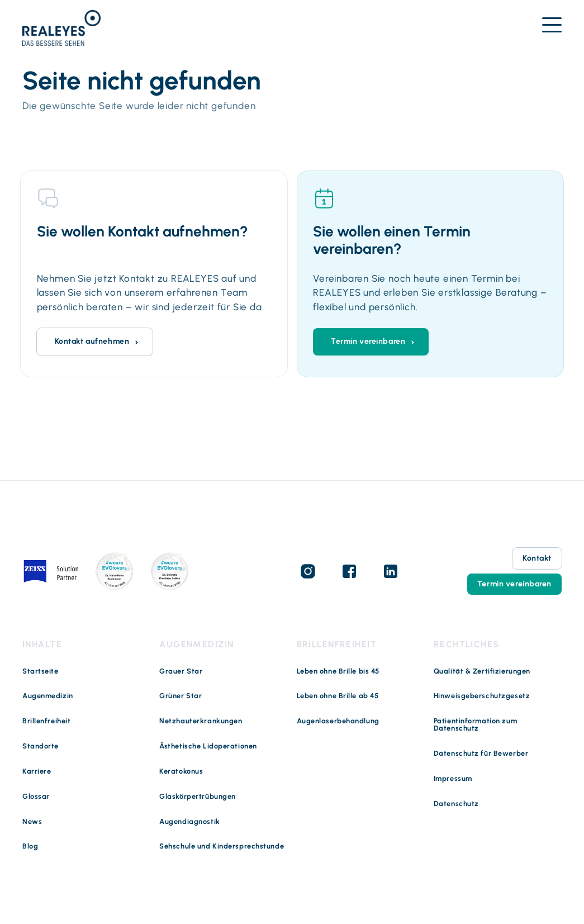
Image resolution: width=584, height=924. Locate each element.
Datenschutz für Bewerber (481, 754)
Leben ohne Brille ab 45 (338, 696)
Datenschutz (456, 804)
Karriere (37, 772)
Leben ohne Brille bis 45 (338, 672)
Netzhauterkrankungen (201, 721)
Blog (30, 847)
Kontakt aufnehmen (92, 341)
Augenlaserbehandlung (338, 721)
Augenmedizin (48, 696)
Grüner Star (181, 696)
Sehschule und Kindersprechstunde (222, 847)
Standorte (41, 747)
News (32, 822)
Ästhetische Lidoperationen (208, 747)
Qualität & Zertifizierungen (482, 672)
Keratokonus (181, 772)
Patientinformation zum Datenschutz (475, 725)
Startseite (41, 672)
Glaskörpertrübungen (198, 797)
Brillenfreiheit (46, 721)
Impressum (453, 779)
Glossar (36, 797)
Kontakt (537, 558)
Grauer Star (181, 672)
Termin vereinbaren (368, 341)
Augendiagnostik (189, 822)
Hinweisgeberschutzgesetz (482, 696)
